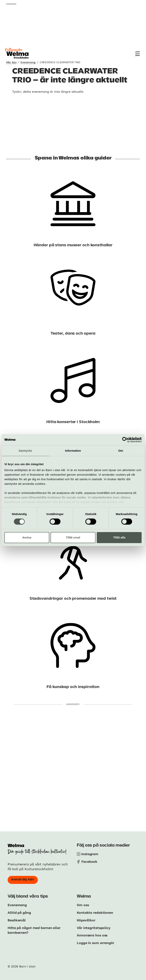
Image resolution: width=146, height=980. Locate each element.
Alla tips (11, 62)
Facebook (89, 862)
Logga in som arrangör (96, 942)
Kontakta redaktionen (95, 912)
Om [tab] (121, 451)
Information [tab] (73, 451)
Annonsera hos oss (93, 935)
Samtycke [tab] (25, 451)
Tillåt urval (73, 537)
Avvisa (27, 537)
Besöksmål (17, 920)
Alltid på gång (19, 912)
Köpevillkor (86, 920)
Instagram (90, 854)
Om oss (83, 905)
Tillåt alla (119, 537)
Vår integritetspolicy (94, 927)
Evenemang (28, 62)
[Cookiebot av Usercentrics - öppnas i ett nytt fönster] (125, 440)
